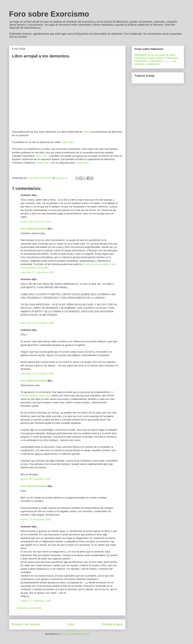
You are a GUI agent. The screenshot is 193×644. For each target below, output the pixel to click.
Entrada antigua (112, 624)
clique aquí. (43, 163)
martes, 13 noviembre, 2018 (36, 519)
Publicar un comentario (29, 608)
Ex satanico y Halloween (155, 63)
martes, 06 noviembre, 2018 (36, 222)
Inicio (71, 624)
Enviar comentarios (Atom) (75, 634)
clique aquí (42, 156)
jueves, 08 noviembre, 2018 (36, 479)
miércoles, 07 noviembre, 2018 (37, 272)
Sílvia (86, 132)
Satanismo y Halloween (148, 61)
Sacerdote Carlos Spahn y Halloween (157, 58)
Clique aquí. (68, 142)
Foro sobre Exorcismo (49, 14)
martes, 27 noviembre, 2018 (36, 601)
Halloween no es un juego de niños (155, 55)
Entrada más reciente (26, 624)
